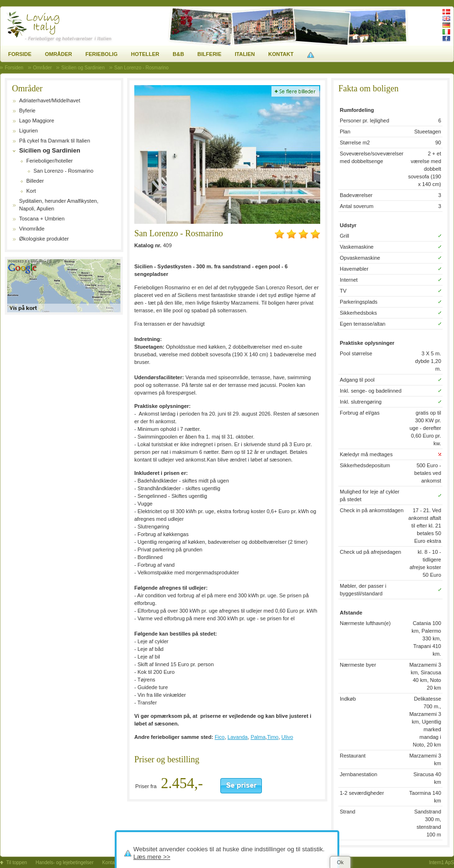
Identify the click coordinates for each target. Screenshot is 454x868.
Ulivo (287, 737)
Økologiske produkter (44, 239)
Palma (258, 737)
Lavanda (238, 737)
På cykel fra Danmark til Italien (55, 141)
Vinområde (32, 229)
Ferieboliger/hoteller (49, 161)
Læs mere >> (152, 857)
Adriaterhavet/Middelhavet (50, 100)
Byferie (27, 110)
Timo (273, 737)
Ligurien (28, 131)
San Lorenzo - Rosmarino (63, 171)
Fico (220, 737)
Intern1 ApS (442, 863)
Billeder (35, 181)
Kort (31, 191)
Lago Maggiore (37, 121)
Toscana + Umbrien (42, 219)
